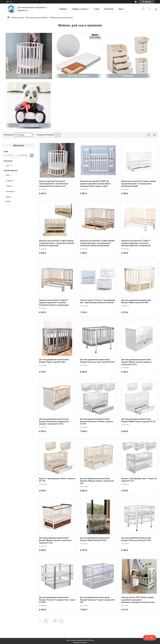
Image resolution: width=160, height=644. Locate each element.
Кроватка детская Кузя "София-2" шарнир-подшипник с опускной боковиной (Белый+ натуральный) (136, 243)
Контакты (109, 9)
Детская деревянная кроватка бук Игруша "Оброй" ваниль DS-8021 (136, 301)
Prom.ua (91, 640)
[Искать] (143, 9)
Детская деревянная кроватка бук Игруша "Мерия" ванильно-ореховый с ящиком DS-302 (56, 540)
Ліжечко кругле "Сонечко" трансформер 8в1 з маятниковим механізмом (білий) (98, 301)
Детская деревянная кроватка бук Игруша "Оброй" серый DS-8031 (54, 361)
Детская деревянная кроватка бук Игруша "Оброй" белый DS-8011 (95, 539)
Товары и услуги (80, 9)
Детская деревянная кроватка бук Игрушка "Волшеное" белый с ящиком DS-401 (96, 421)
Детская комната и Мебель (37, 18)
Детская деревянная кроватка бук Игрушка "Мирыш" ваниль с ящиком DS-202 (97, 481)
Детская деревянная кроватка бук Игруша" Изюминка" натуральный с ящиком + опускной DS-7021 (54, 421)
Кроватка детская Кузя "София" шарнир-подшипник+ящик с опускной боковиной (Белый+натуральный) (57, 243)
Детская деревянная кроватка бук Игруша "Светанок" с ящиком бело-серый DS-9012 (57, 600)
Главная (63, 9)
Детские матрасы (78, 76)
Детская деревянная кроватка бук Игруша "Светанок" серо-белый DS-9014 (97, 361)
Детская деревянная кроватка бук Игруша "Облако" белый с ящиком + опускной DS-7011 (137, 362)
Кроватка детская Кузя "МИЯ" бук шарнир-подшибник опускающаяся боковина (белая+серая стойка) (95, 184)
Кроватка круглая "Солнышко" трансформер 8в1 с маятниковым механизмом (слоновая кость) (54, 184)
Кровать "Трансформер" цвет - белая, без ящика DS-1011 (139, 480)
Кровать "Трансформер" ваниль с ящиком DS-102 (57, 480)
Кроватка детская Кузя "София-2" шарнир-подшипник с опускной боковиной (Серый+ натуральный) (54, 303)
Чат (150, 638)
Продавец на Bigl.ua (80, 643)
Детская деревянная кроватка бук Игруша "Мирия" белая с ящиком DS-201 (138, 420)
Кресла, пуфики (29, 125)
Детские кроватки (29, 76)
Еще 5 (8, 201)
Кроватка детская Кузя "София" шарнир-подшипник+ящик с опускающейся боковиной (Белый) (139, 184)
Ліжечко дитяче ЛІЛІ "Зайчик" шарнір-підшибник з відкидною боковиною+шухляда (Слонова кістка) (138, 600)
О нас (97, 9)
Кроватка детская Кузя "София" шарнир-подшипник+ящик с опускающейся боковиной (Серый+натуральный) (98, 243)
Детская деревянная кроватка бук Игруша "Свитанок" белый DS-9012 (136, 539)
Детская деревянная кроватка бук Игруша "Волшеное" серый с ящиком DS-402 (98, 600)
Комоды (128, 76)
